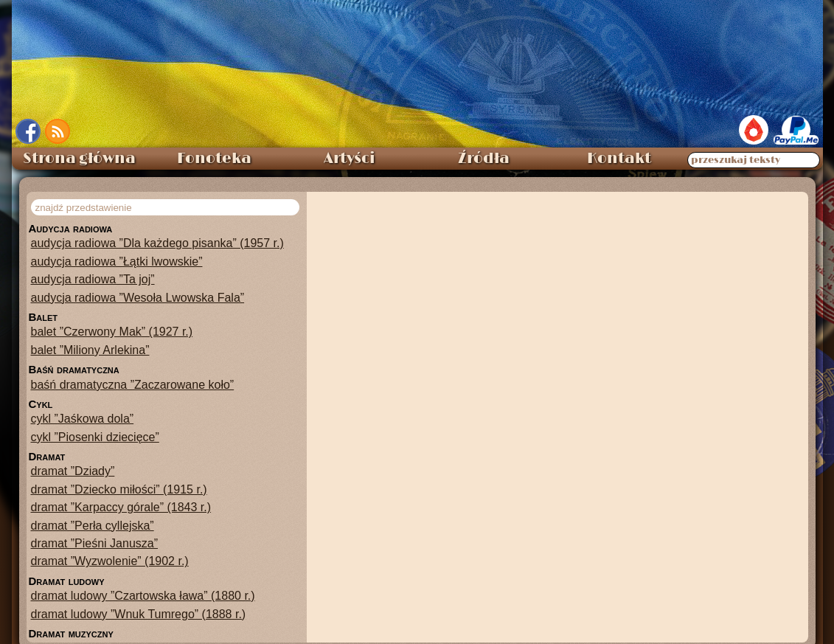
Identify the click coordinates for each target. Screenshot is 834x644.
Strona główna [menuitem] (79, 159)
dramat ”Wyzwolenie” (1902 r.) (110, 561)
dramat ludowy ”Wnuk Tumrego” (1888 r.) (139, 614)
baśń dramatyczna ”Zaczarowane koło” (133, 385)
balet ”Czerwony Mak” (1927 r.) (112, 332)
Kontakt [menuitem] (619, 159)
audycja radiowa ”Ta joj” (93, 279)
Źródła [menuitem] (484, 159)
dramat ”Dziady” (73, 471)
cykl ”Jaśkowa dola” (83, 419)
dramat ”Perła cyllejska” (93, 526)
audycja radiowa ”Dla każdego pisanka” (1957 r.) (157, 243)
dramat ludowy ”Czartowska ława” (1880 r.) (143, 596)
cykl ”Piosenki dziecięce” (95, 437)
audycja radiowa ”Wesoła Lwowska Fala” (138, 298)
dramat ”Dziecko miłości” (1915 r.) (119, 489)
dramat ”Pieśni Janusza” (95, 543)
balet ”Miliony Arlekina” (90, 350)
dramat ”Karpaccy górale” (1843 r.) (121, 507)
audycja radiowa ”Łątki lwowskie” (117, 262)
